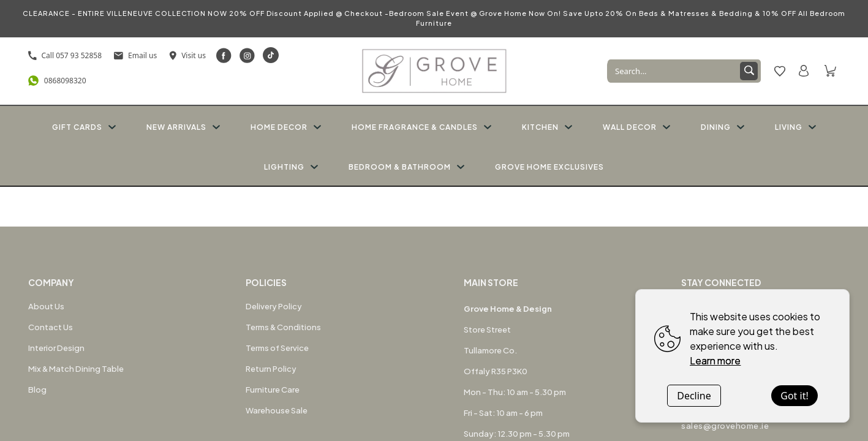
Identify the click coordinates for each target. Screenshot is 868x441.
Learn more (715, 360)
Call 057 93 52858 (65, 55)
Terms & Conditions (283, 327)
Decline (694, 396)
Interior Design (56, 348)
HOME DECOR (286, 127)
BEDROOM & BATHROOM (406, 167)
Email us (135, 55)
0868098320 (57, 81)
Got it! (794, 396)
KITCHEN (547, 127)
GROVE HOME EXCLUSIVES (549, 167)
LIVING (795, 127)
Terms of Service (277, 348)
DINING (723, 127)
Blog (37, 390)
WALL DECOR (636, 127)
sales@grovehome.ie (725, 426)
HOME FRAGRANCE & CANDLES (421, 127)
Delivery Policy (274, 306)
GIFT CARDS (84, 127)
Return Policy (271, 369)
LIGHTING (291, 167)
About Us (46, 306)
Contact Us (51, 327)
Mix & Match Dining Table (76, 369)
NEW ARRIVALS (183, 127)
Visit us (187, 55)
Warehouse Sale (277, 410)
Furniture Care (273, 390)
